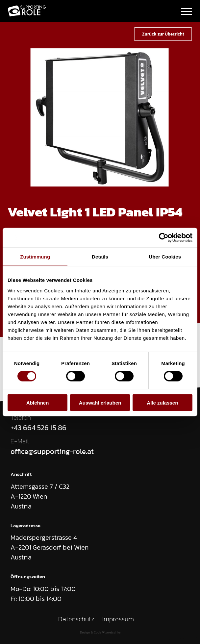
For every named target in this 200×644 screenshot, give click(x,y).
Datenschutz (76, 619)
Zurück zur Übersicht (163, 34)
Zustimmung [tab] (35, 257)
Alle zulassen (162, 402)
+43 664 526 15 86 (38, 428)
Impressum (118, 619)
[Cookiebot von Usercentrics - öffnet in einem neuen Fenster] (164, 238)
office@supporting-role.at (52, 452)
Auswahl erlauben (100, 402)
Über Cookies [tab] (165, 257)
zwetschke (113, 632)
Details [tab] (100, 257)
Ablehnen (37, 402)
